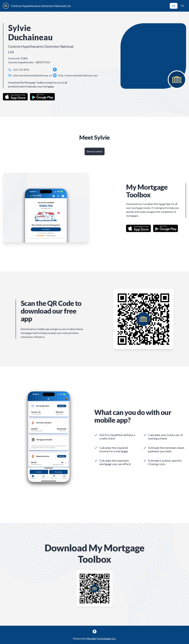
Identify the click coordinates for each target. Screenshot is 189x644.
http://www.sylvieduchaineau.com (78, 75)
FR (182, 6)
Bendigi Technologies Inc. (102, 638)
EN (174, 6)
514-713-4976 (21, 70)
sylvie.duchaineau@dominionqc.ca (32, 75)
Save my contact (94, 151)
